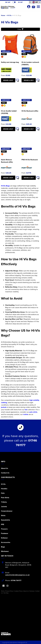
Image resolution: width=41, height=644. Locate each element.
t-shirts (26, 414)
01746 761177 (16, 580)
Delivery (32, 591)
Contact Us (5, 473)
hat (26, 410)
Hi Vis (9, 15)
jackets (4, 407)
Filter (20, 29)
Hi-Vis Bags (5, 186)
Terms (3, 591)
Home (3, 15)
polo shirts (33, 412)
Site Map (6, 593)
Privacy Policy (9, 591)
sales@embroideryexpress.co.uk (17, 575)
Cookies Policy (18, 591)
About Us (5, 468)
